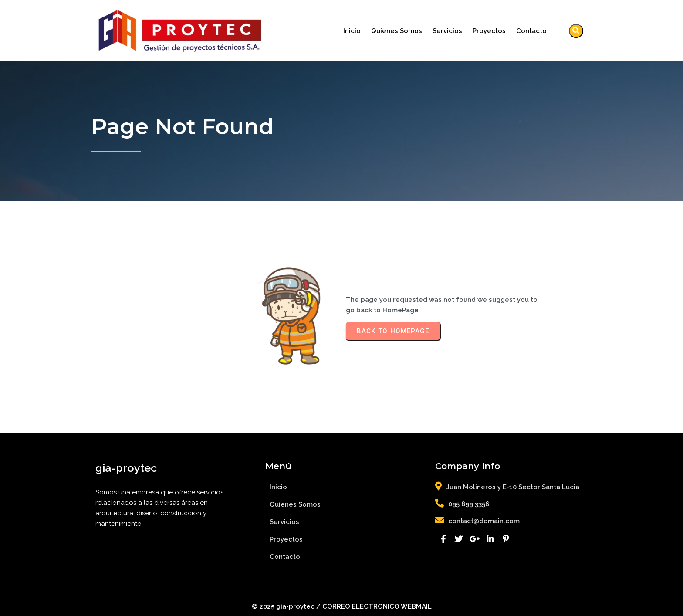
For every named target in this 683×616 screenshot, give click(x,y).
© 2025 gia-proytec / (287, 606)
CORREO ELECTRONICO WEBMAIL (377, 606)
